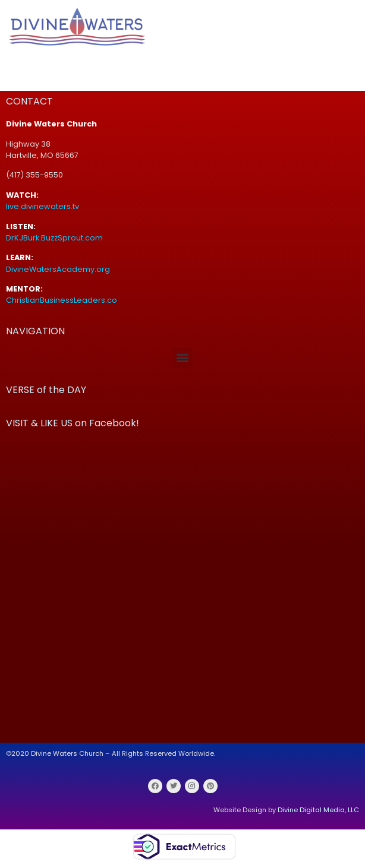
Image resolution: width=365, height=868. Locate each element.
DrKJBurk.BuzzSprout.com (54, 238)
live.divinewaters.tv (43, 206)
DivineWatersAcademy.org (58, 269)
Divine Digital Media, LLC (318, 810)
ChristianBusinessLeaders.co (62, 300)
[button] (183, 358)
